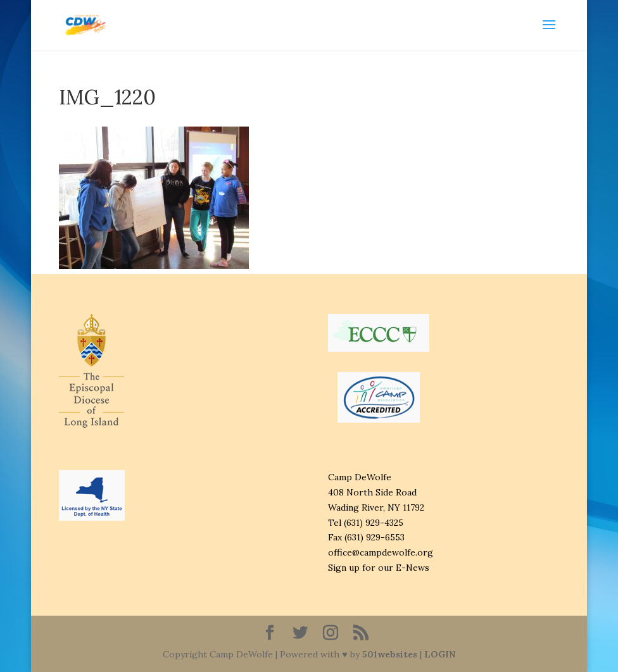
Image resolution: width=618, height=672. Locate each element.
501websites (390, 654)
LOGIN (440, 654)
